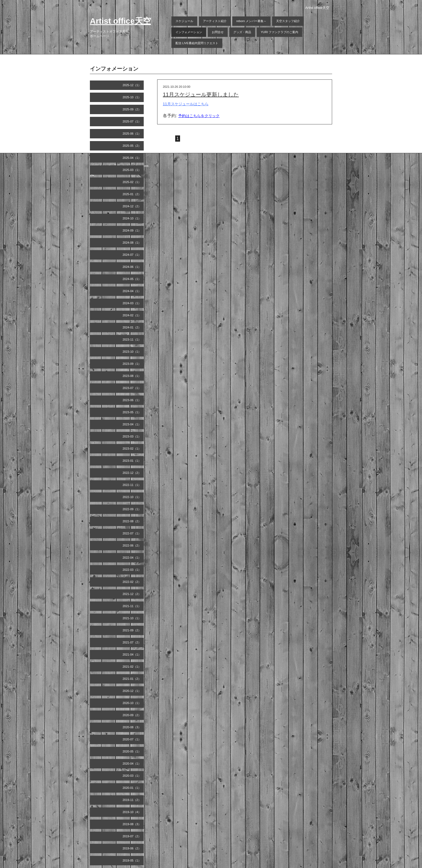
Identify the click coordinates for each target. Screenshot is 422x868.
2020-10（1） (132, 703)
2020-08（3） (132, 727)
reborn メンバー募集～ (251, 21)
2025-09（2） (132, 109)
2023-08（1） (132, 376)
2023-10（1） (132, 352)
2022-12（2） (132, 473)
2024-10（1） (132, 218)
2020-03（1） (132, 776)
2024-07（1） (132, 255)
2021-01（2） (132, 679)
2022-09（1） (132, 509)
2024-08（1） (132, 243)
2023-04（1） (132, 424)
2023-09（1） (132, 364)
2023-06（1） (132, 400)
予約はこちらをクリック (199, 116)
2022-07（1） (132, 533)
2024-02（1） (132, 315)
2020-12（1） (132, 691)
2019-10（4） (132, 812)
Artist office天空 (120, 21)
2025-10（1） (132, 97)
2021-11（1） (132, 606)
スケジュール (184, 21)
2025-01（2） (132, 194)
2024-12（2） (132, 206)
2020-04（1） (132, 764)
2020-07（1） (132, 739)
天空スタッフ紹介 (288, 21)
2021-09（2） (132, 630)
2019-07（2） (132, 836)
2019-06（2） (132, 848)
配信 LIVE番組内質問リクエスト (197, 43)
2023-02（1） (132, 449)
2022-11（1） (132, 485)
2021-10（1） (132, 618)
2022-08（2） (132, 521)
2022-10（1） (132, 497)
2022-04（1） (132, 558)
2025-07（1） (132, 121)
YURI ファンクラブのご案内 (279, 32)
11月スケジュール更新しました (201, 94)
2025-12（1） (132, 85)
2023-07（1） (132, 388)
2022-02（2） (132, 582)
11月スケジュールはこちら (186, 104)
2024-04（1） (132, 291)
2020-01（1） (132, 788)
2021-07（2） (132, 642)
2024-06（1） (132, 267)
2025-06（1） (132, 134)
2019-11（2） (132, 800)
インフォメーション (189, 32)
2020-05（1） (132, 751)
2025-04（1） (132, 158)
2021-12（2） (132, 594)
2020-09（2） (132, 715)
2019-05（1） (132, 860)
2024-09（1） (132, 230)
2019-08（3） (132, 824)
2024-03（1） (132, 303)
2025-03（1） (132, 170)
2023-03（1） (132, 436)
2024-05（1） (132, 279)
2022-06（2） (132, 545)
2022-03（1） (132, 570)
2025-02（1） (132, 182)
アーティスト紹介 (215, 21)
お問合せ (218, 32)
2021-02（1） (132, 667)
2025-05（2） (132, 146)
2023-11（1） (132, 339)
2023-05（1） (132, 412)
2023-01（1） (132, 461)
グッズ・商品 (242, 32)
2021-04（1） (132, 654)
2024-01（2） (132, 327)
